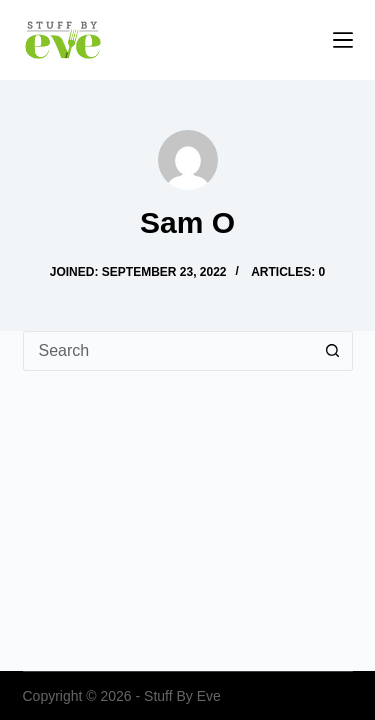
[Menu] (343, 40)
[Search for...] (168, 351)
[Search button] (333, 351)
